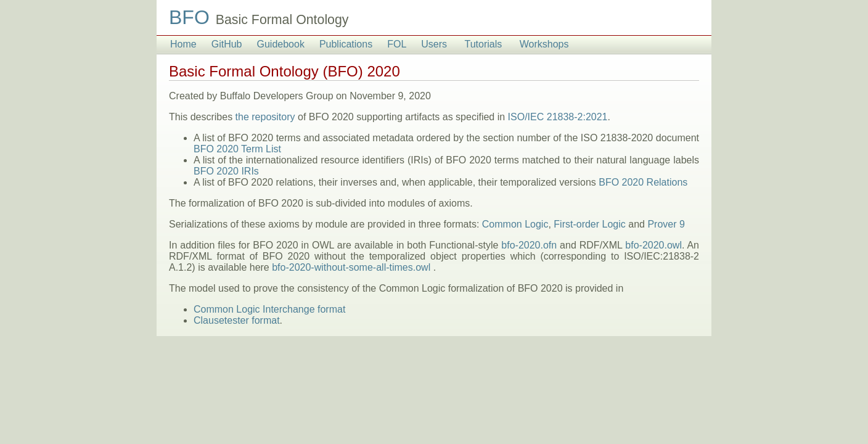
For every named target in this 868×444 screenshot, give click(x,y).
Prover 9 (666, 224)
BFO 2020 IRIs (226, 171)
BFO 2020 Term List (237, 149)
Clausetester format (237, 320)
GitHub (227, 44)
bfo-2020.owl (653, 245)
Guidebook (280, 44)
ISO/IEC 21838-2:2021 (558, 117)
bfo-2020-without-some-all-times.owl (351, 267)
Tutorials (484, 44)
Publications (346, 44)
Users (434, 44)
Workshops (544, 44)
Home (183, 44)
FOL (397, 44)
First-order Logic (589, 224)
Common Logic (515, 224)
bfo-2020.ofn (529, 245)
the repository (265, 117)
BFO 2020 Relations (643, 182)
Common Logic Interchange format (269, 309)
